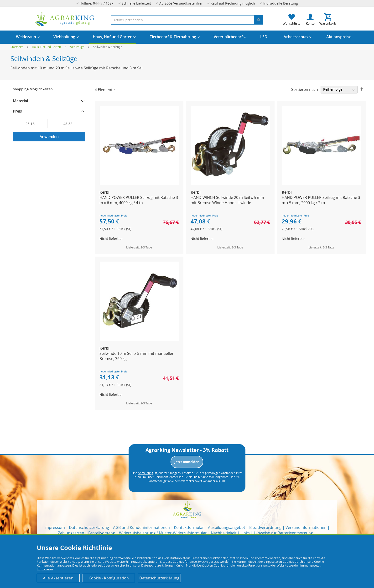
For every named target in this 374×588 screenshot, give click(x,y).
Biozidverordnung (265, 527)
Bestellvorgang (102, 533)
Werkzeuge (77, 47)
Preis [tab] (17, 111)
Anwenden (49, 137)
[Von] (30, 124)
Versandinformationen (306, 527)
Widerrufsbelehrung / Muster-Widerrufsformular (163, 533)
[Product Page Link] (139, 183)
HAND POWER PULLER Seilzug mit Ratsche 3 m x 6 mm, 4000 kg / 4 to (139, 200)
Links (245, 533)
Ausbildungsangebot (227, 527)
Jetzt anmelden (187, 462)
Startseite (17, 47)
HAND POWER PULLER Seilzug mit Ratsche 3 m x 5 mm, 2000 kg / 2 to (321, 200)
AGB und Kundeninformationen (141, 527)
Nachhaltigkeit (224, 533)
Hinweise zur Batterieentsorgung (283, 533)
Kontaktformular (189, 527)
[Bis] (68, 124)
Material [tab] (20, 101)
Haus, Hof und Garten (47, 47)
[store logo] (65, 19)
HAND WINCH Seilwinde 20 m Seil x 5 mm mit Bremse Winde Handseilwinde (227, 200)
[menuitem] (26, 37)
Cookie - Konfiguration (109, 578)
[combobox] (187, 20)
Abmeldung (145, 473)
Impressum (55, 527)
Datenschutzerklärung (89, 527)
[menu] (187, 37)
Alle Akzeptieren (58, 578)
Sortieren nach (305, 89)
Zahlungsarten (71, 533)
